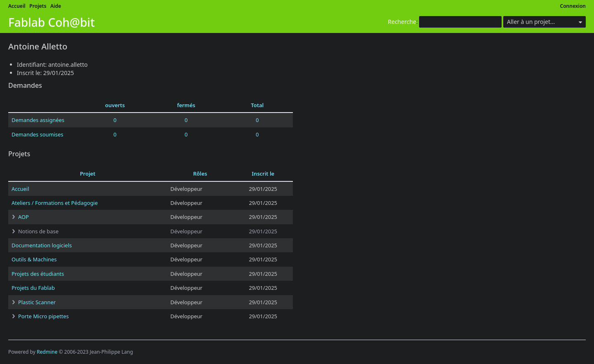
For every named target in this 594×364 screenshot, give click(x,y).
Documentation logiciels (42, 245)
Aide (56, 6)
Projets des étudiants (38, 274)
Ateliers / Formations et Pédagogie (55, 203)
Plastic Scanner (37, 302)
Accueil (17, 6)
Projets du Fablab (33, 288)
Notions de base (38, 231)
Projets (38, 6)
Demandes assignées (38, 120)
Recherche (402, 22)
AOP (24, 217)
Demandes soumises (37, 134)
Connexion (573, 6)
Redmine (47, 352)
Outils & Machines (34, 259)
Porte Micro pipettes (44, 316)
